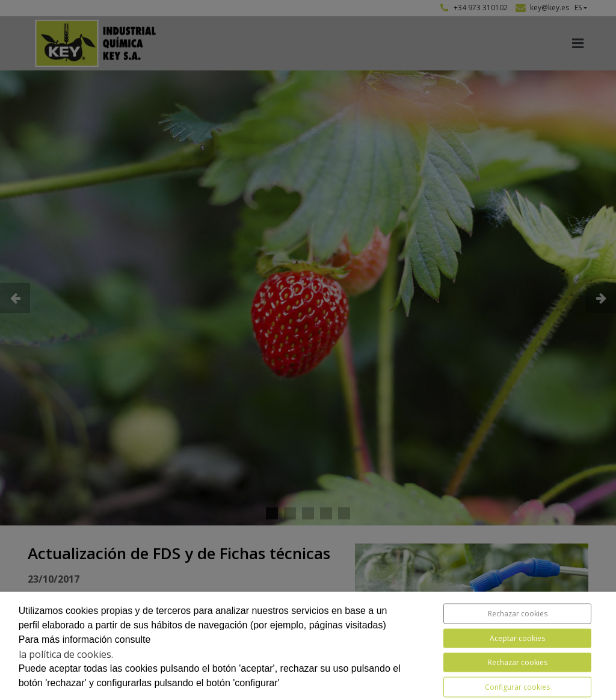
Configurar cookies (517, 687)
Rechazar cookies (518, 614)
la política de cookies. (66, 654)
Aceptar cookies (517, 638)
